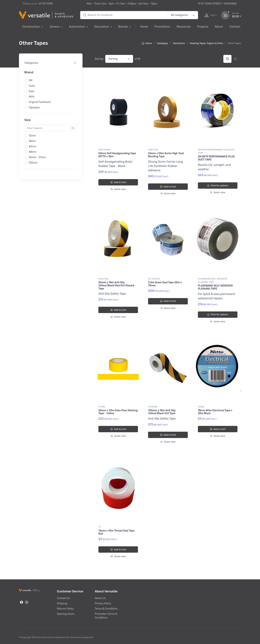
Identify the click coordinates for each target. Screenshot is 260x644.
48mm (33, 152)
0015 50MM (104, 150)
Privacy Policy (103, 603)
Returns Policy (65, 609)
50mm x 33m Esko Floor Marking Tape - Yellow (118, 412)
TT (100, 527)
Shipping (62, 603)
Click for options (218, 186)
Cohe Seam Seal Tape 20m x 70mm (165, 284)
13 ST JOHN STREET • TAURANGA (215, 4)
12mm (32, 136)
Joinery (55, 27)
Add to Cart (118, 182)
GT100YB (153, 407)
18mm (32, 141)
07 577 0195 (46, 4)
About (219, 27)
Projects (203, 27)
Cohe (32, 86)
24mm (32, 147)
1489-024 (153, 150)
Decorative (102, 27)
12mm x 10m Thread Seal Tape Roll (116, 532)
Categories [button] (31, 63)
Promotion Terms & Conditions (106, 616)
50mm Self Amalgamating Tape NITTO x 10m (117, 155)
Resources (184, 27)
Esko (32, 91)
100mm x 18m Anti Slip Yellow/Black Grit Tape (162, 412)
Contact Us (63, 598)
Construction (31, 27)
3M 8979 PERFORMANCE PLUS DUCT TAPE (216, 151)
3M (31, 80)
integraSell (88, 637)
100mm (33, 163)
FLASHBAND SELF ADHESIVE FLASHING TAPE (213, 280)
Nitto (32, 97)
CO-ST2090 (154, 279)
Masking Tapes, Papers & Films (207, 43)
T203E (201, 407)
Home (144, 27)
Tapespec (34, 107)
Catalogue (162, 43)
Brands (123, 27)
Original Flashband (40, 102)
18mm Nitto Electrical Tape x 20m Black (215, 412)
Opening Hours (66, 614)
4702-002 (103, 279)
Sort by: (99, 59)
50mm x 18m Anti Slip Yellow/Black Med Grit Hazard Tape (116, 286)
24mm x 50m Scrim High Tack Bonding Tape (166, 155)
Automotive (77, 27)
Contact (235, 27)
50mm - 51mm (37, 157)
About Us (100, 598)
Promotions (162, 27)
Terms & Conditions (106, 609)
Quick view (118, 189)
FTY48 (102, 407)
